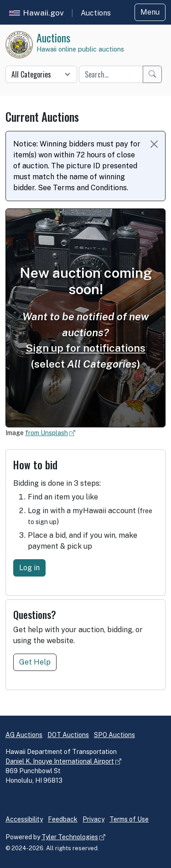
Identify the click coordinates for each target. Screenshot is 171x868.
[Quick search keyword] (111, 74)
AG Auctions (24, 735)
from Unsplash (47, 433)
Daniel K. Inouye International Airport (60, 761)
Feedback (63, 819)
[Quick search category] (41, 74)
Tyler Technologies (70, 837)
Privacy (93, 819)
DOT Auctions (68, 735)
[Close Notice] (154, 144)
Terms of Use (129, 819)
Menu (150, 12)
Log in (29, 568)
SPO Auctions (114, 735)
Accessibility (24, 819)
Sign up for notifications (85, 348)
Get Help (35, 662)
